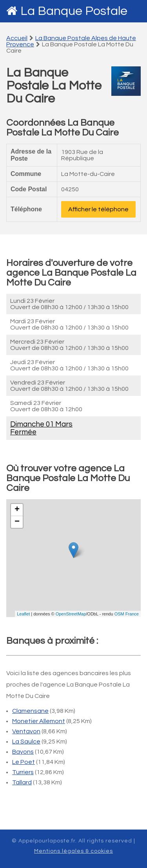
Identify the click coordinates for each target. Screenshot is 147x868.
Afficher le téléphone (98, 209)
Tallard (22, 782)
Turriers (23, 772)
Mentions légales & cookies (73, 851)
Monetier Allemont (39, 721)
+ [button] (17, 510)
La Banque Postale (74, 11)
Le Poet (24, 762)
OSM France (127, 614)
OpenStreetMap (71, 614)
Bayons (23, 752)
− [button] (17, 522)
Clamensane (30, 711)
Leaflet (23, 614)
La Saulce (26, 742)
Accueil (17, 38)
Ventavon (26, 731)
